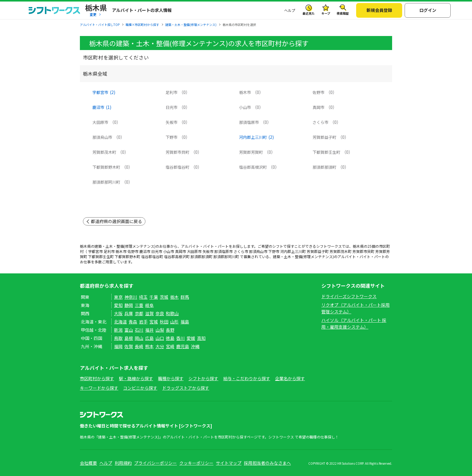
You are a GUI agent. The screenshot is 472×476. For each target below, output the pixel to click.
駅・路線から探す (136, 378)
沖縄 (195, 346)
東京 (118, 297)
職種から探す (171, 378)
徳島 (170, 338)
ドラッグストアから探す (186, 388)
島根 (129, 338)
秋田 (164, 322)
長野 (170, 330)
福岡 (118, 346)
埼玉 (143, 297)
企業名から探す (290, 378)
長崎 (139, 346)
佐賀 (129, 346)
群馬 (185, 297)
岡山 (139, 338)
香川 (181, 338)
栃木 (174, 297)
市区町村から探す (97, 378)
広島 (149, 338)
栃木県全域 (95, 74)
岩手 (143, 322)
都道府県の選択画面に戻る (116, 221)
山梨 (160, 330)
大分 (160, 346)
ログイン (428, 10)
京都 (139, 313)
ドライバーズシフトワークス (349, 296)
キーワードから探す (99, 388)
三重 (139, 305)
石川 (139, 330)
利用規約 (123, 463)
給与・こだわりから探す (247, 378)
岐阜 (149, 305)
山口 (160, 338)
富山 (129, 330)
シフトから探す (203, 378)
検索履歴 (343, 13)
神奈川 (131, 297)
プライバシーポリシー (156, 463)
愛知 (118, 305)
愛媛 (191, 338)
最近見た (309, 13)
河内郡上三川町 (256, 137)
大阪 (118, 313)
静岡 (129, 305)
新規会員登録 (379, 10)
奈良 (160, 313)
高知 (201, 338)
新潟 (118, 330)
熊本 (149, 346)
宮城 (154, 322)
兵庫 (129, 313)
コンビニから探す (140, 388)
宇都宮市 (104, 92)
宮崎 (170, 346)
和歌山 (172, 313)
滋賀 (149, 313)
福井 (149, 330)
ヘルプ (290, 10)
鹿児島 (183, 346)
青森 (133, 322)
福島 (185, 322)
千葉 (154, 297)
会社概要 (88, 463)
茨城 (164, 297)
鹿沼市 (102, 107)
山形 (174, 322)
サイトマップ (229, 463)
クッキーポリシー (196, 463)
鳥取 (118, 338)
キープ (326, 13)
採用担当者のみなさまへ (267, 463)
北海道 (120, 322)
